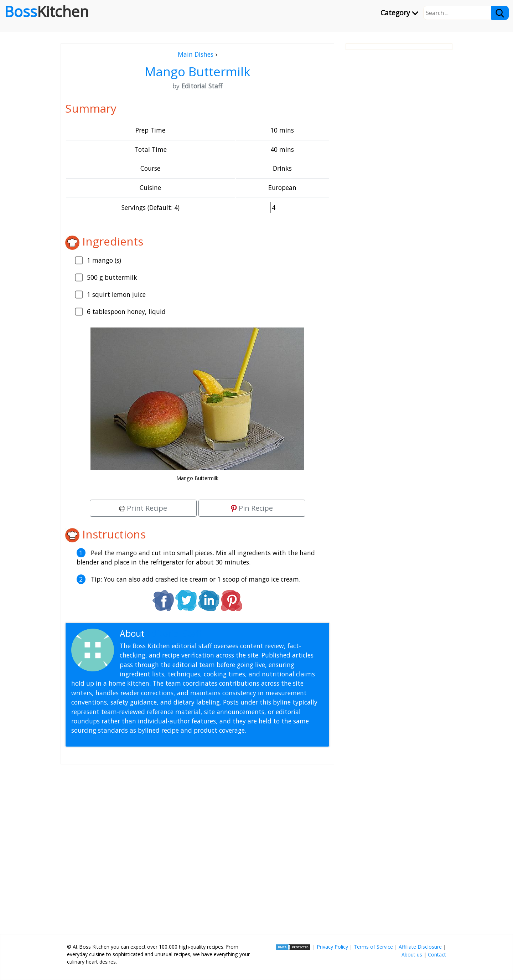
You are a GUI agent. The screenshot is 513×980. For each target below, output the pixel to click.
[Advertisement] (197, 846)
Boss (46, 11)
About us (412, 955)
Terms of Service (373, 947)
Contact (437, 955)
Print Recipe (143, 508)
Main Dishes (196, 54)
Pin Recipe (252, 508)
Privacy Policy (332, 947)
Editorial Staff (174, 633)
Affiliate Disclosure (420, 947)
